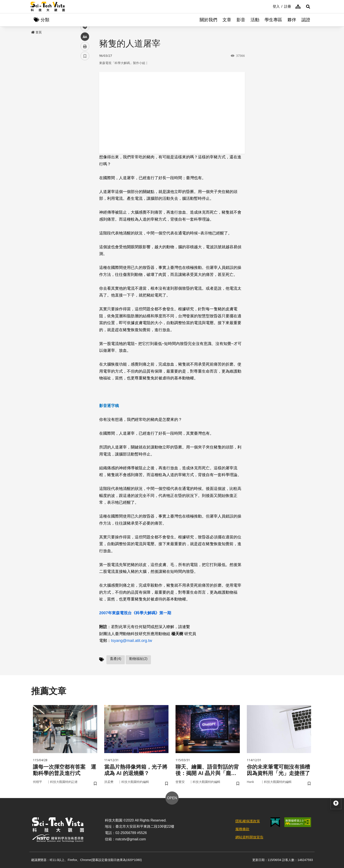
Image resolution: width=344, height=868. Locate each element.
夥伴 (292, 20)
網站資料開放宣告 (249, 837)
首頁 (36, 32)
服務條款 (242, 829)
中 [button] (85, 113)
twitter (85, 94)
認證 (306, 20)
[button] (308, 7)
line (83, 103)
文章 (227, 20)
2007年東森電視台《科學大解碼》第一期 (135, 613)
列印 (85, 122)
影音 (241, 20)
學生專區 (273, 20)
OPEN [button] (172, 798)
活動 (255, 20)
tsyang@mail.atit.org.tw (132, 641)
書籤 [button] (85, 132)
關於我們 (208, 20)
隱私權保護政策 (248, 821)
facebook (85, 84)
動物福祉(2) (138, 659)
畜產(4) (116, 659)
